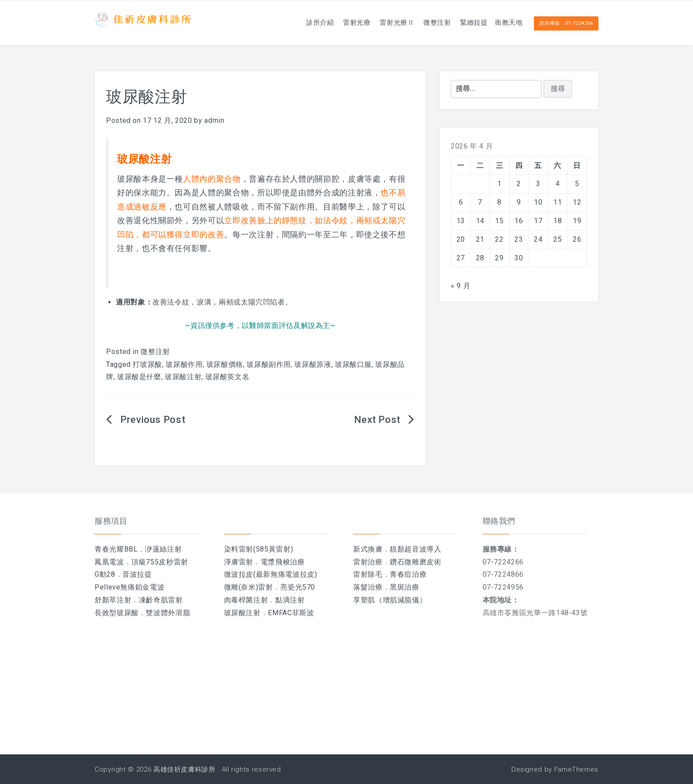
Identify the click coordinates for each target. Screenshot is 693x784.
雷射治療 (368, 562)
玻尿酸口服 (353, 364)
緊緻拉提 (463, 22)
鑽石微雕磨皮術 (415, 562)
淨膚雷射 (239, 562)
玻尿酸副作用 (269, 364)
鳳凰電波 (109, 562)
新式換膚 (368, 549)
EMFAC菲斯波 (291, 613)
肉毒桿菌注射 (246, 600)
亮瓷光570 (298, 587)
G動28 (105, 574)
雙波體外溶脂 (168, 613)
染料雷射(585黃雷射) (259, 549)
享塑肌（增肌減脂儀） (390, 600)
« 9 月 (461, 286)
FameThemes (576, 769)
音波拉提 (137, 574)
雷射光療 (328, 22)
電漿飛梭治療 (283, 562)
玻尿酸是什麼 (139, 377)
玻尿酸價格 (225, 364)
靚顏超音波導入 (415, 549)
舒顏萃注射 (113, 600)
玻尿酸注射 (183, 377)
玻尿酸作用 (184, 364)
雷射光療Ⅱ (374, 22)
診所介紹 (286, 22)
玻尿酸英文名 (228, 377)
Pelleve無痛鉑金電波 (129, 587)
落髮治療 (368, 587)
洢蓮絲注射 (163, 549)
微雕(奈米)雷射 (249, 587)
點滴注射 (290, 600)
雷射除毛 (368, 574)
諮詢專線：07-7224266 (566, 23)
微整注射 (420, 22)
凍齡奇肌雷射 (161, 600)
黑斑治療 (405, 587)
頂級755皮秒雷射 (160, 562)
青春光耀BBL (116, 549)
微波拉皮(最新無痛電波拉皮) (271, 574)
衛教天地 (505, 22)
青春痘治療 (408, 574)
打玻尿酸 (147, 364)
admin (214, 120)
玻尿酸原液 (313, 364)
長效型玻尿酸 (117, 613)
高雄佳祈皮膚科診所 (185, 769)
